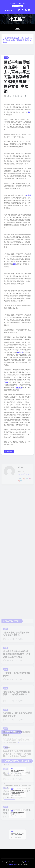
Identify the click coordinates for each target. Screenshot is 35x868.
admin (9, 174)
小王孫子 (18, 19)
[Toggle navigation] (17, 28)
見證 (29, 190)
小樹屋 (29, 273)
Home (5, 38)
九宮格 (6, 460)
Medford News (12, 865)
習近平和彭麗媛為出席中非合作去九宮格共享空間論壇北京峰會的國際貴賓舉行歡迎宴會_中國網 (17, 42)
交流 (14, 342)
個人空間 (20, 430)
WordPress (28, 862)
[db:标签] (10, 529)
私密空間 (19, 465)
